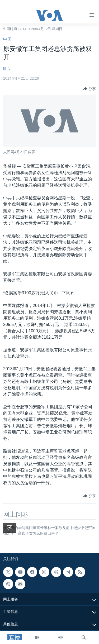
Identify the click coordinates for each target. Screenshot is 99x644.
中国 (7, 39)
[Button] (89, 89)
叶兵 (7, 69)
